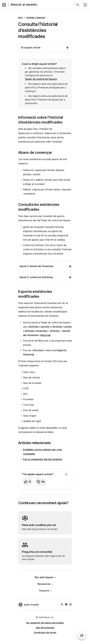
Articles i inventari (36, 18)
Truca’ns (45, 591)
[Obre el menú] (85, 5)
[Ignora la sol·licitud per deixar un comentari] (66, 474)
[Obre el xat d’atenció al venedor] (82, 636)
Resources (45, 584)
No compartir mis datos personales (45, 623)
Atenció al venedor (24, 5)
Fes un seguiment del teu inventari (43, 459)
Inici (20, 18)
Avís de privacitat (45, 628)
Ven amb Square (45, 577)
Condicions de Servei (45, 632)
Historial (45, 335)
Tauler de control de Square (41, 79)
